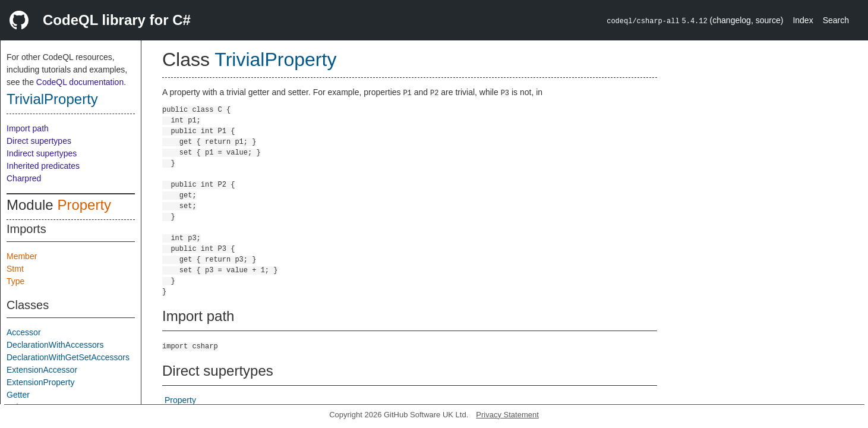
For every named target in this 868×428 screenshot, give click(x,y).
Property (84, 205)
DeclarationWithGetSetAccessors (68, 357)
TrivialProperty (52, 99)
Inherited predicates (43, 166)
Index (803, 20)
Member (22, 256)
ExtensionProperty (40, 382)
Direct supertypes (39, 141)
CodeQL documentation (80, 82)
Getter (18, 395)
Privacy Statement (507, 415)
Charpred (24, 178)
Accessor (24, 332)
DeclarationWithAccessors (55, 345)
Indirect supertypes (42, 153)
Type (15, 281)
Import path (28, 128)
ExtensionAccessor (42, 370)
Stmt (15, 269)
